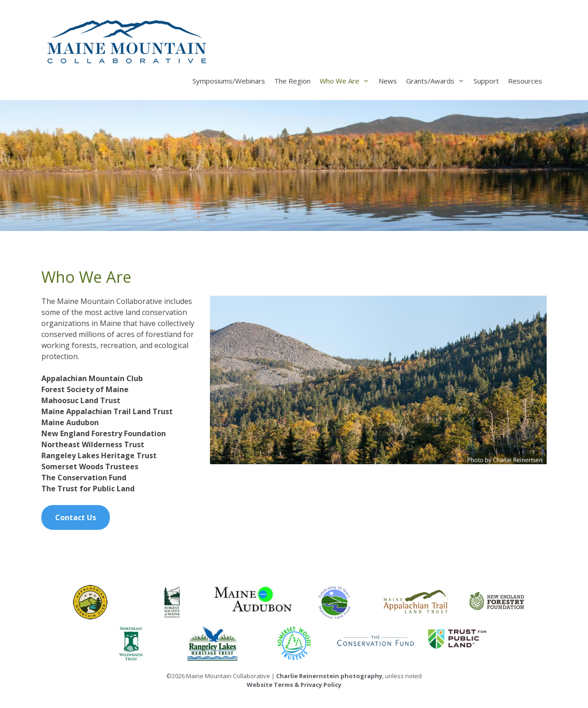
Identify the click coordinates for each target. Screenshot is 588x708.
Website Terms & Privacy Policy (294, 685)
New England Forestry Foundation (104, 433)
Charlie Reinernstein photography (329, 676)
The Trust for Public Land (88, 489)
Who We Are (347, 81)
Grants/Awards (438, 81)
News (388, 81)
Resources (525, 81)
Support (486, 81)
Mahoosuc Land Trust (81, 400)
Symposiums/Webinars (229, 81)
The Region (292, 81)
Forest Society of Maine (85, 389)
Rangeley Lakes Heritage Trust (99, 455)
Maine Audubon (70, 422)
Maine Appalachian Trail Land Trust (107, 411)
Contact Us (76, 517)
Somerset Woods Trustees (90, 466)
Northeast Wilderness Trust (93, 444)
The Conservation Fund (84, 478)
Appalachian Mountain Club (92, 378)
